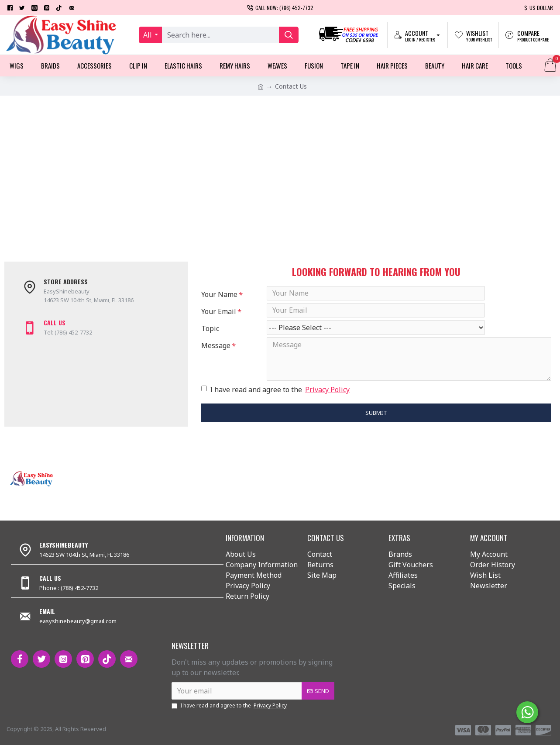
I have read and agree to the (276, 400)
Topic (210, 335)
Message (216, 354)
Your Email (219, 314)
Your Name (219, 294)
